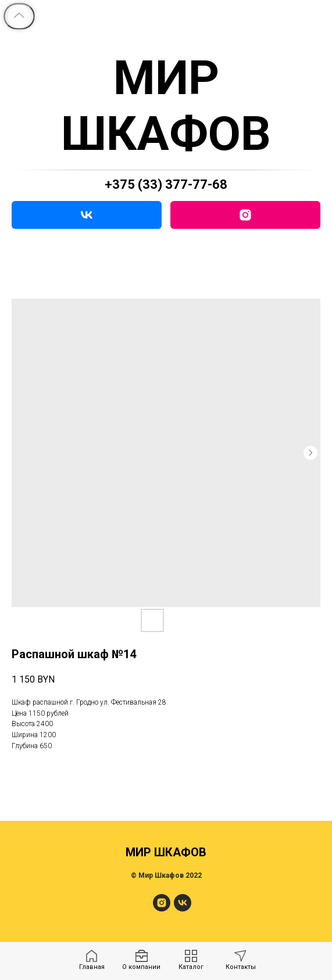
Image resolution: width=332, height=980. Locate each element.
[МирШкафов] (162, 908)
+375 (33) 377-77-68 (166, 184)
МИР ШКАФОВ (166, 106)
